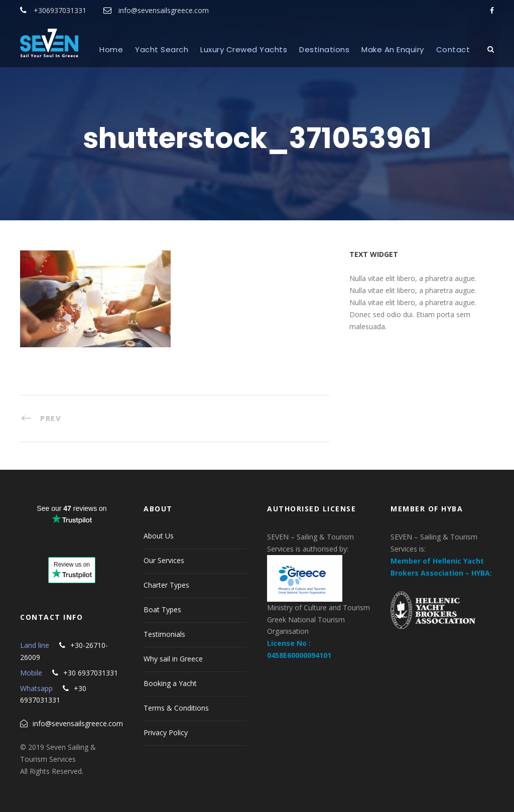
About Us (159, 536)
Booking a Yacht (170, 683)
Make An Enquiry (393, 49)
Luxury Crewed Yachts (244, 49)
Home (111, 49)
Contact (453, 49)
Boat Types (162, 610)
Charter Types (166, 585)
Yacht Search (162, 49)
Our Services (164, 560)
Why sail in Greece (173, 659)
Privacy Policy (166, 732)
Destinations (324, 49)
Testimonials (164, 634)
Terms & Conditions (176, 708)
